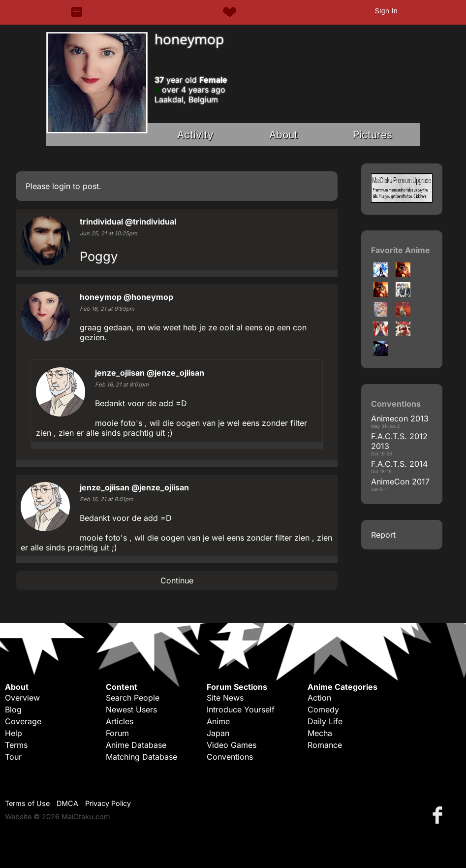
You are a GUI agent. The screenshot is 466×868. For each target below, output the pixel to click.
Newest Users (131, 709)
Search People (133, 698)
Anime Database (136, 745)
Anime (218, 721)
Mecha (320, 733)
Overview (22, 698)
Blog (13, 709)
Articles (120, 721)
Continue (177, 580)
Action (319, 698)
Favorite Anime (401, 250)
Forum (117, 733)
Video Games (232, 745)
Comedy (323, 709)
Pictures (373, 135)
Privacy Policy (108, 803)
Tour (13, 757)
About (283, 135)
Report (383, 535)
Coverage (23, 721)
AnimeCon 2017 (400, 482)
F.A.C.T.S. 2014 (399, 464)
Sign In (386, 11)
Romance (325, 745)
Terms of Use (27, 803)
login (61, 186)
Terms (16, 745)
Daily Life (325, 721)
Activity (195, 135)
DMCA (67, 803)
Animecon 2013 (400, 418)
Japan (218, 733)
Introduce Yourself (241, 709)
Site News (225, 698)
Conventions (230, 757)
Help (14, 733)
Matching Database (141, 757)
